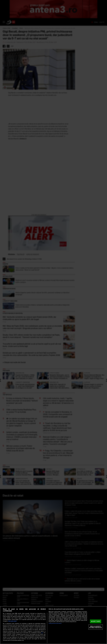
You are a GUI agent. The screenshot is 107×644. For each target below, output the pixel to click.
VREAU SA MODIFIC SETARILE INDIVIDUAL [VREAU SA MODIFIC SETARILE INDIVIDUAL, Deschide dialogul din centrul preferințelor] (96, 627)
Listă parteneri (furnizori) (55, 623)
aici (42, 633)
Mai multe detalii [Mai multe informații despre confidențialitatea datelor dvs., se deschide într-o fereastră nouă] (12, 621)
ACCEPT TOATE (96, 621)
